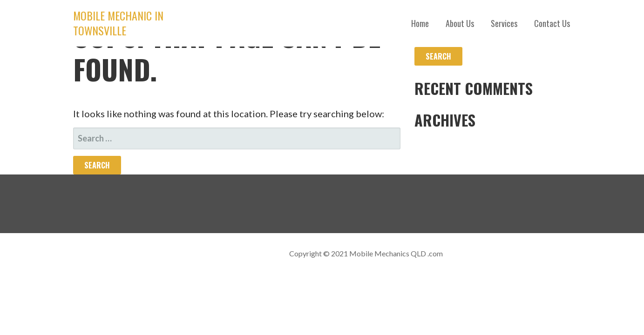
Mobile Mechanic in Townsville (118, 23)
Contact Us (552, 23)
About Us (460, 23)
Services (504, 23)
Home (420, 23)
